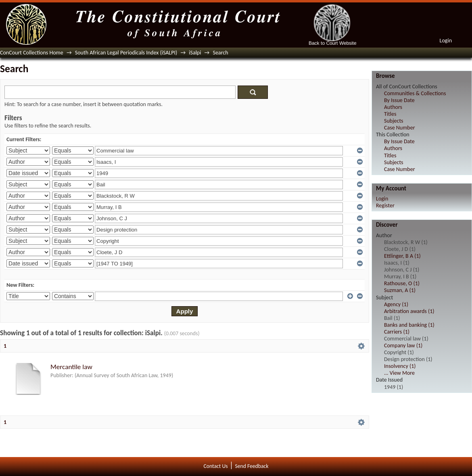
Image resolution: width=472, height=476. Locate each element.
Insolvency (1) (400, 366)
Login (446, 41)
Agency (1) (396, 304)
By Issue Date (399, 100)
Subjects (394, 121)
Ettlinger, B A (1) (402, 256)
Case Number (400, 128)
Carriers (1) (397, 332)
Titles (390, 114)
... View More (399, 373)
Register (385, 206)
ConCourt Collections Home (32, 53)
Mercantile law (71, 367)
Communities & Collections (415, 93)
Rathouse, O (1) (402, 283)
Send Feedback (252, 466)
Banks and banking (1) (409, 325)
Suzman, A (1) (400, 290)
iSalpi (195, 53)
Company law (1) (403, 346)
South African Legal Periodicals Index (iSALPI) (126, 53)
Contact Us (216, 466)
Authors (393, 107)
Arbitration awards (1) (409, 311)
